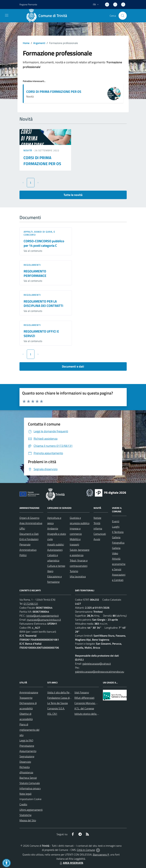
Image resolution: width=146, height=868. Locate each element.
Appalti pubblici (56, 544)
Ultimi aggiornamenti (31, 810)
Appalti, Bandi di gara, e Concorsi (39, 233)
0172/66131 (31, 604)
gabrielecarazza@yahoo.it (97, 664)
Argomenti (39, 43)
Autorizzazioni (55, 550)
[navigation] (7, 15)
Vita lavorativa (78, 576)
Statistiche (25, 815)
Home (26, 43)
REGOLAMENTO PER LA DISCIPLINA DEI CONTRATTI (43, 304)
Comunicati (100, 534)
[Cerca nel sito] (123, 16)
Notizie (97, 518)
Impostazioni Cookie (30, 799)
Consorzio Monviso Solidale (89, 703)
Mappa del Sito (28, 820)
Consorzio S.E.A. (56, 708)
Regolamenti (32, 265)
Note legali (25, 794)
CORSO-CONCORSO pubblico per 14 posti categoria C (44, 243)
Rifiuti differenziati (84, 698)
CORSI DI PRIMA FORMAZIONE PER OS (54, 92)
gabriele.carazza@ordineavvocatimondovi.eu (100, 672)
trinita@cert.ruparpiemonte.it (43, 616)
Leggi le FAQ (26, 740)
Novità (28, 150)
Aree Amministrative (31, 523)
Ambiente (53, 528)
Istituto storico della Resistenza (92, 714)
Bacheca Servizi (28, 778)
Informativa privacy (30, 788)
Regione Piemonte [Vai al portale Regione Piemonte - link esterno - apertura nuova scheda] (28, 4)
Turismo (74, 571)
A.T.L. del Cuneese (84, 708)
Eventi (116, 521)
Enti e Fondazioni (29, 539)
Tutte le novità (73, 195)
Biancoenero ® (101, 855)
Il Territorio (118, 532)
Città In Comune (86, 850)
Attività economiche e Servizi (119, 564)
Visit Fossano (82, 692)
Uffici (22, 528)
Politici (23, 555)
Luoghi (116, 527)
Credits (23, 804)
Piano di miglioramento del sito (29, 730)
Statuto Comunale (30, 783)
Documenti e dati (73, 366)
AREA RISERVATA (71, 863)
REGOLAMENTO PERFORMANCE (35, 273)
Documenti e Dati (29, 534)
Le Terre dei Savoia (58, 703)
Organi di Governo (29, 518)
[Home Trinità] (48, 16)
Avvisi (97, 539)
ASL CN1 (52, 714)
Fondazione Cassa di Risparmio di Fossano (70, 698)
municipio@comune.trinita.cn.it (44, 620)
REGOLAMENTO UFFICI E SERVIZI (41, 334)
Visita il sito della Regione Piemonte (67, 692)
